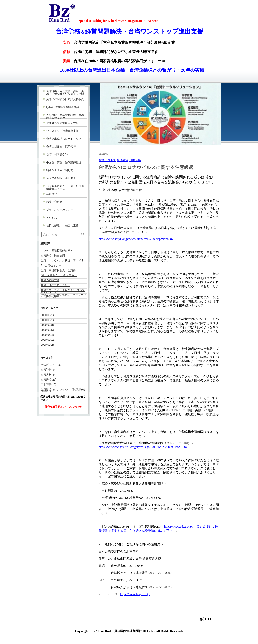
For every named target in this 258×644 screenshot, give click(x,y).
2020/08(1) (47, 320)
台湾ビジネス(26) (51, 365)
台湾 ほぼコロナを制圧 (55, 285)
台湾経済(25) (48, 380)
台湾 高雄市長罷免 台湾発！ (59, 270)
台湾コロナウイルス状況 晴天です (62, 260)
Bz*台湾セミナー (51, 265)
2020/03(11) (48, 340)
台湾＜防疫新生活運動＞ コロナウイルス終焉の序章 (64, 296)
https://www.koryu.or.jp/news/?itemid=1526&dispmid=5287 (136, 239)
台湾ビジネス (107, 160)
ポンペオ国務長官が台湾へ (57, 251)
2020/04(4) (47, 335)
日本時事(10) (48, 384)
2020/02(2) (47, 345)
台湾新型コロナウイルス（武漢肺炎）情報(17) (64, 390)
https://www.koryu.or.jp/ (135, 594)
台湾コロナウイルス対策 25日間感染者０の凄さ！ (63, 291)
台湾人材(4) (48, 375)
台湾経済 (122, 160)
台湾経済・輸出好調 (53, 256)
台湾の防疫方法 (50, 280)
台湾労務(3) (48, 370)
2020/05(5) (47, 330)
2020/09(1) (47, 315)
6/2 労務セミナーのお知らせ (59, 275)
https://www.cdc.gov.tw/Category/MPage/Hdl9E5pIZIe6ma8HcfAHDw (143, 447)
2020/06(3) (47, 325)
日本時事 (135, 160)
